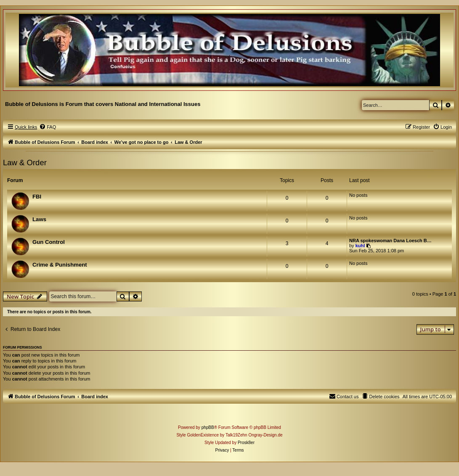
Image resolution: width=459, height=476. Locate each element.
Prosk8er (246, 443)
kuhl (360, 246)
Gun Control (49, 242)
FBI (37, 197)
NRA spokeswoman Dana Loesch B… (390, 241)
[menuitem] (48, 127)
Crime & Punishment (60, 265)
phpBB (208, 427)
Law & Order (25, 163)
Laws (39, 219)
